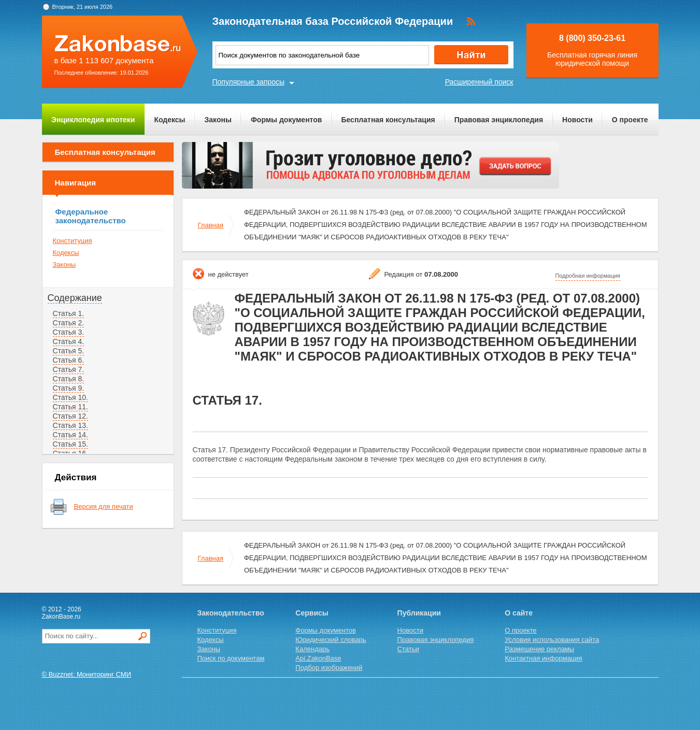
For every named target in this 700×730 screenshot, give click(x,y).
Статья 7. (69, 369)
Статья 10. (70, 397)
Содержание (75, 298)
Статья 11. (70, 407)
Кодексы (169, 120)
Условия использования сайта (552, 640)
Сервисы (312, 613)
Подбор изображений (329, 668)
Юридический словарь (331, 640)
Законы (218, 120)
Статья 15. (70, 444)
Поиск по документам (231, 658)
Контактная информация (543, 658)
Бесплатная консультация (388, 120)
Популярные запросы (249, 82)
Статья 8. (69, 379)
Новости (577, 120)
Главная (211, 225)
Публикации (419, 613)
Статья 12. (70, 416)
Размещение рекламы (539, 649)
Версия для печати (104, 506)
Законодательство (231, 613)
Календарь (312, 649)
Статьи (408, 649)
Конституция (73, 241)
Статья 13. (70, 425)
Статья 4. (69, 341)
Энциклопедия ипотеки (93, 120)
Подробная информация (588, 276)
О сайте (519, 613)
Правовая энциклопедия (499, 120)
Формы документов (287, 120)
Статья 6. (69, 360)
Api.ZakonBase (318, 658)
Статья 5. (69, 351)
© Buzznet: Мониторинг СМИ (87, 674)
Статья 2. (69, 323)
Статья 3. (69, 332)
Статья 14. (70, 435)
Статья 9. (69, 388)
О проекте (630, 120)
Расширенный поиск (479, 82)
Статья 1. (69, 313)
